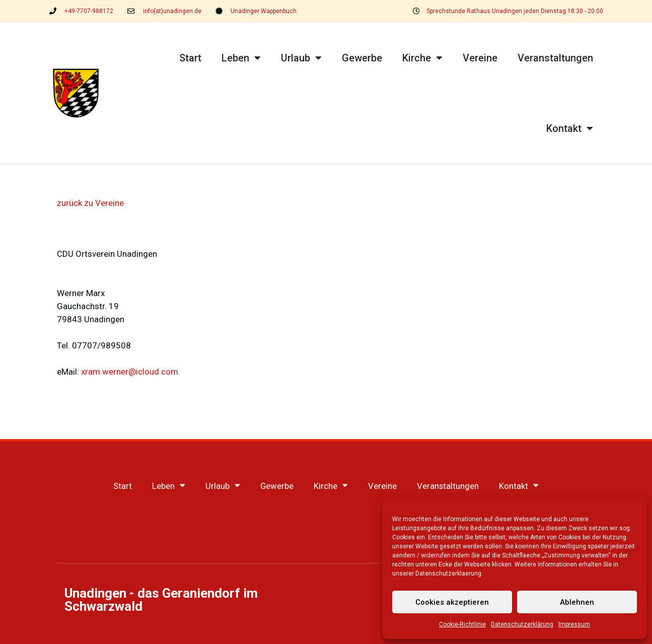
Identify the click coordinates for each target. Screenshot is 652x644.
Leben (241, 58)
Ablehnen (577, 602)
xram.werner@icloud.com (130, 372)
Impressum (574, 624)
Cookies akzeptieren (452, 602)
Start (190, 58)
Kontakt (570, 128)
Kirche (422, 58)
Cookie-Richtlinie (462, 624)
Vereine (480, 58)
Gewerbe (362, 58)
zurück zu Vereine (90, 203)
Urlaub (301, 58)
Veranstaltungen (555, 58)
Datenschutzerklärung (522, 624)
